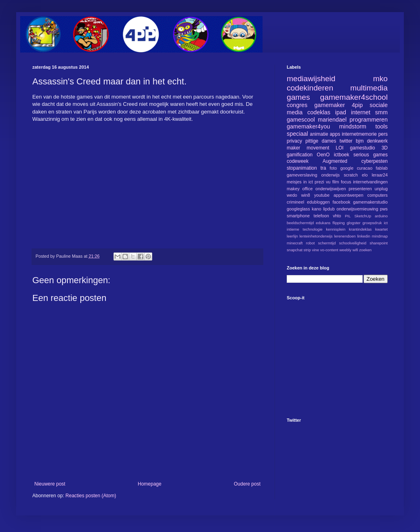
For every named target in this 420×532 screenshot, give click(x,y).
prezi (319, 182)
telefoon (321, 216)
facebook (341, 202)
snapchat (295, 250)
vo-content (329, 250)
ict (386, 223)
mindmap (380, 236)
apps (335, 134)
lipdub (329, 209)
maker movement (308, 148)
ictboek (342, 155)
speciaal (297, 134)
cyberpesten (375, 161)
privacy (294, 141)
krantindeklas (360, 229)
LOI (339, 148)
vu (328, 182)
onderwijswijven (331, 189)
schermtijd (327, 243)
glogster (354, 223)
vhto (337, 216)
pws (384, 209)
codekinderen (310, 88)
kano (316, 209)
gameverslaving (302, 175)
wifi (355, 250)
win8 (306, 195)
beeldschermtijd (300, 223)
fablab (382, 168)
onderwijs (331, 175)
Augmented (335, 161)
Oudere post (247, 484)
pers (383, 134)
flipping (338, 223)
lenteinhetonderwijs (316, 236)
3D (385, 148)
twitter (346, 141)
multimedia (369, 88)
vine (315, 250)
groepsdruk (372, 223)
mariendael (332, 120)
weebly (345, 250)
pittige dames (321, 141)
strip (307, 250)
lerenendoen (345, 236)
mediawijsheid (311, 79)
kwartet (381, 229)
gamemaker (330, 105)
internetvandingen (370, 182)
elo (365, 175)
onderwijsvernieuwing (357, 209)
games (298, 97)
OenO (323, 155)
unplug (381, 189)
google (347, 168)
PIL (348, 216)
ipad (341, 112)
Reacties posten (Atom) (91, 496)
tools (382, 126)
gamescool (301, 120)
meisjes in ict (300, 182)
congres (297, 105)
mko (380, 79)
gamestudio (363, 148)
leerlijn (292, 236)
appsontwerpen (349, 195)
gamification (300, 155)
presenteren (360, 189)
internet (361, 112)
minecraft (295, 243)
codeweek (298, 161)
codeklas (319, 112)
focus (346, 182)
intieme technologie (305, 229)
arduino (381, 216)
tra (323, 168)
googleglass (298, 209)
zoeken (365, 250)
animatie (319, 134)
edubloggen (318, 202)
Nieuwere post (50, 484)
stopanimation (302, 168)
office (308, 189)
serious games (371, 155)
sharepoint (379, 243)
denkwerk (377, 141)
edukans (323, 223)
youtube (322, 195)
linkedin (364, 236)
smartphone (298, 216)
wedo (292, 195)
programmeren (369, 120)
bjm (360, 141)
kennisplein (336, 229)
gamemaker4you (308, 126)
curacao (365, 168)
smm (381, 112)
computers (378, 195)
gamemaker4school (354, 97)
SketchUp (363, 216)
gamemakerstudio (370, 202)
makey (293, 189)
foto (333, 168)
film (336, 182)
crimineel (295, 202)
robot (311, 243)
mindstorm (353, 126)
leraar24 (380, 175)
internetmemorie (359, 134)
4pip (357, 105)
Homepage (150, 484)
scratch (351, 175)
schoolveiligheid (353, 243)
